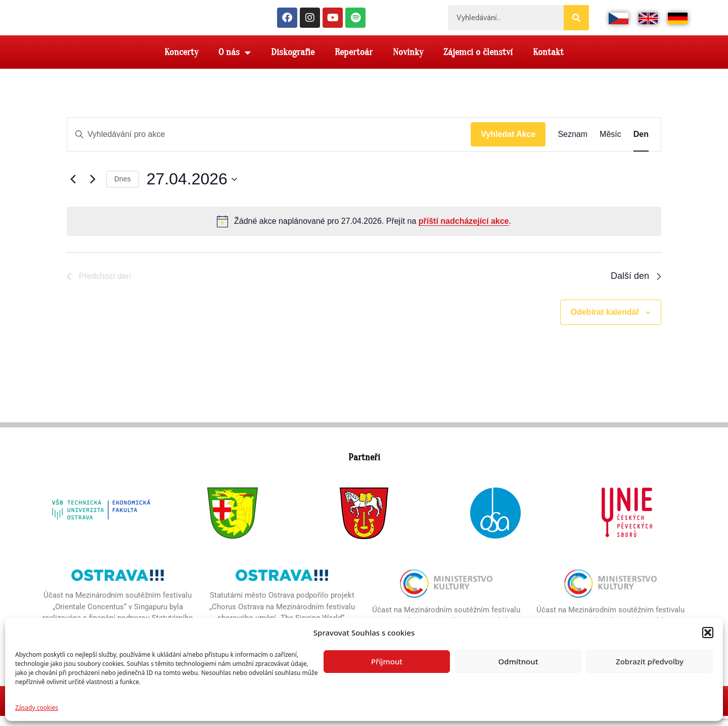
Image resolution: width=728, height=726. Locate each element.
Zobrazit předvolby (650, 661)
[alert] (364, 231)
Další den (636, 286)
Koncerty (181, 62)
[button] (708, 628)
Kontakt (548, 62)
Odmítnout (518, 661)
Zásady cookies (37, 708)
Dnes (123, 189)
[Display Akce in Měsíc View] (610, 144)
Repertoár (354, 62)
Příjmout (387, 661)
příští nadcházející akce (464, 231)
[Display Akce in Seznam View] (573, 144)
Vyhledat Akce (508, 144)
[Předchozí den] (73, 189)
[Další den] (93, 189)
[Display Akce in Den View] (641, 144)
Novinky (408, 62)
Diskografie (293, 62)
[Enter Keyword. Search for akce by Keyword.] (269, 144)
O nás (235, 62)
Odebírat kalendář (605, 322)
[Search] (576, 23)
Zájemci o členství (478, 62)
